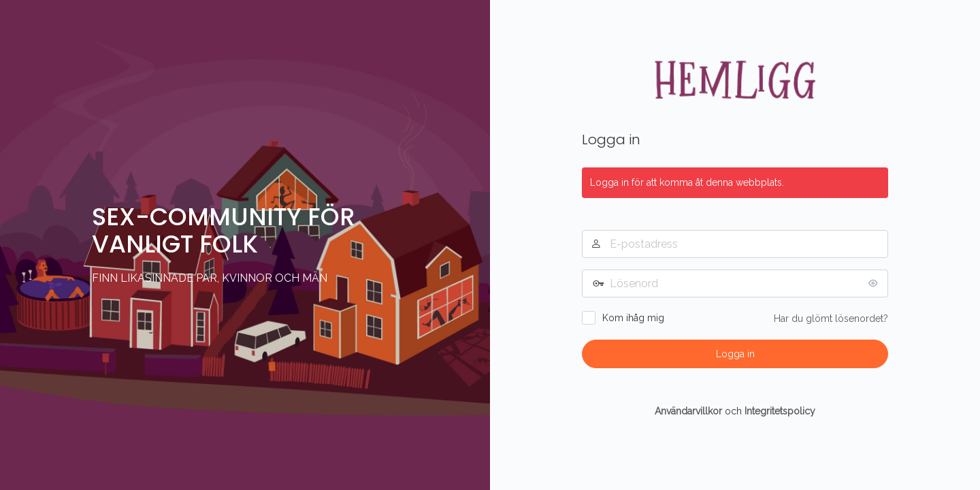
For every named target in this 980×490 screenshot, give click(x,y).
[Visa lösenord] (875, 283)
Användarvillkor (688, 411)
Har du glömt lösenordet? (831, 318)
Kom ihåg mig (633, 318)
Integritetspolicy (780, 411)
